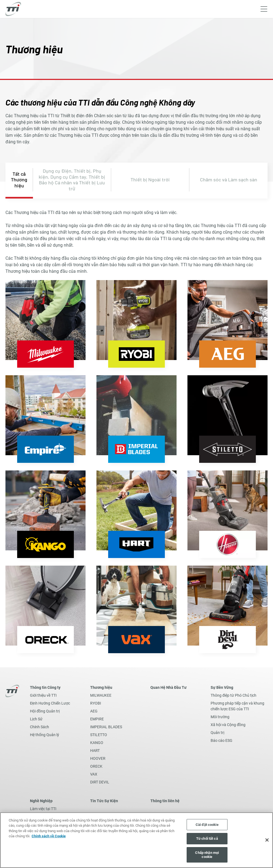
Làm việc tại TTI (43, 809)
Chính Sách (40, 727)
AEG (94, 711)
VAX (94, 774)
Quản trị (217, 733)
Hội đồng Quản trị (45, 711)
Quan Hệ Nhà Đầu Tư (169, 687)
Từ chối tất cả (207, 838)
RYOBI (96, 703)
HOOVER (98, 758)
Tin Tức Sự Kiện (104, 801)
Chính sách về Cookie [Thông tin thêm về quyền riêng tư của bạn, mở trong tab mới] (49, 836)
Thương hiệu (101, 687)
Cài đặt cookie (207, 825)
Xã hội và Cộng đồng (228, 725)
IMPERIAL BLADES (106, 727)
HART (95, 751)
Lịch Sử (36, 719)
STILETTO (99, 735)
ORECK (96, 766)
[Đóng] (267, 840)
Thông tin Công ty (45, 687)
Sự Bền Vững (222, 687)
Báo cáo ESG (222, 740)
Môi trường (220, 717)
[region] (136, 840)
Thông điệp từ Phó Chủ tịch (233, 695)
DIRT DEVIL (100, 782)
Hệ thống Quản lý (45, 735)
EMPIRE (97, 719)
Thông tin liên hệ (165, 801)
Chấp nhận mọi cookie (207, 855)
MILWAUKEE (101, 695)
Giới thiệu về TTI (43, 695)
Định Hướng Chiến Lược (50, 703)
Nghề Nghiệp (41, 801)
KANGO (97, 743)
